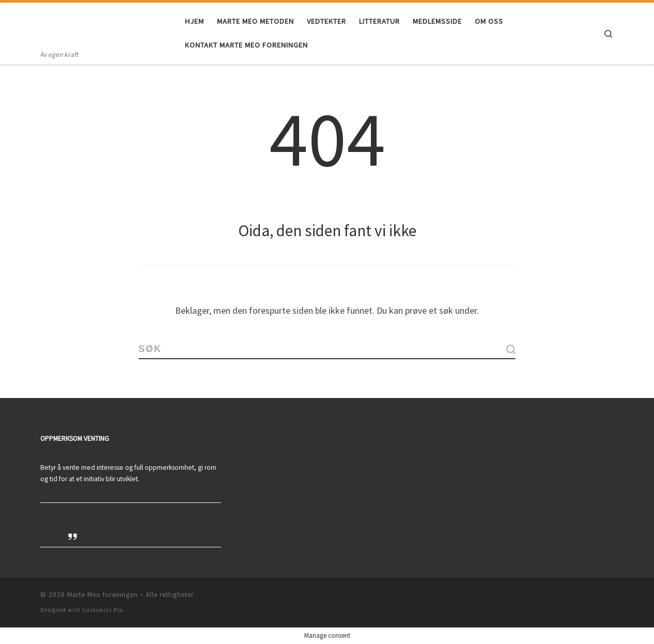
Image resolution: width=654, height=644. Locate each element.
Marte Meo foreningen (103, 595)
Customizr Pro (103, 610)
